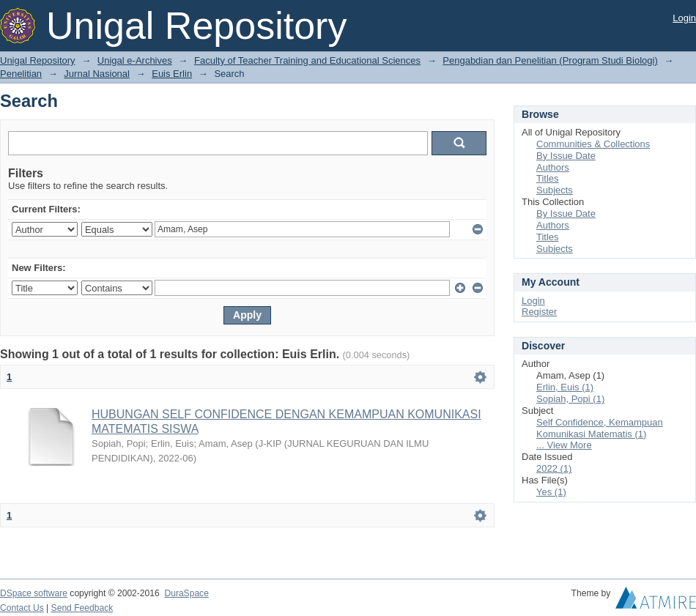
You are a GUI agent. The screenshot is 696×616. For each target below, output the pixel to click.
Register (539, 312)
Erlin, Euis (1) (565, 387)
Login (684, 18)
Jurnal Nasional (97, 74)
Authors (553, 167)
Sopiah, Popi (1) (570, 399)
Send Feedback (82, 608)
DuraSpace (186, 593)
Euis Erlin (172, 74)
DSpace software (34, 593)
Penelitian (21, 74)
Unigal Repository (38, 60)
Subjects (555, 190)
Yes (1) (551, 492)
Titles (548, 178)
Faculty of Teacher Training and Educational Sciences (307, 60)
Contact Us (22, 608)
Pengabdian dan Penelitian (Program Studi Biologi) (550, 60)
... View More (564, 445)
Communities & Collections (593, 144)
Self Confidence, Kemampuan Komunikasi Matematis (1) (600, 428)
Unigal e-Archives (135, 60)
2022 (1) (554, 468)
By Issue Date (566, 156)
